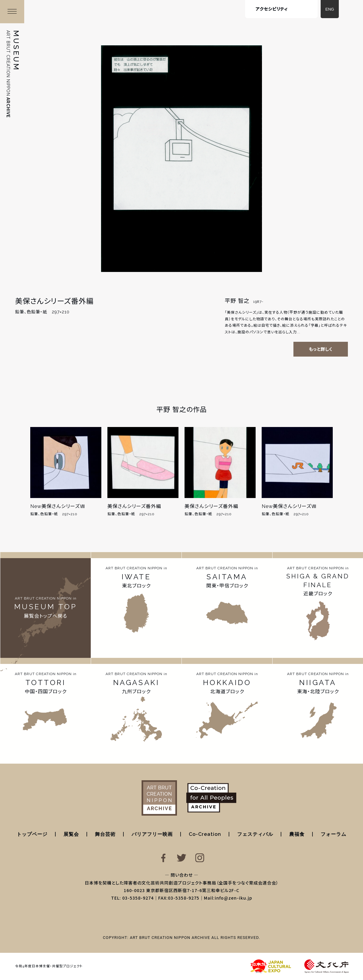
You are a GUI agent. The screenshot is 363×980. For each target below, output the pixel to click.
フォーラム (334, 834)
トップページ (32, 834)
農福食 (297, 834)
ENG (330, 9)
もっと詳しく (321, 349)
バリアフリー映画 (152, 834)
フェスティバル (255, 834)
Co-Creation (205, 834)
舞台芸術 (105, 834)
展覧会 (71, 834)
